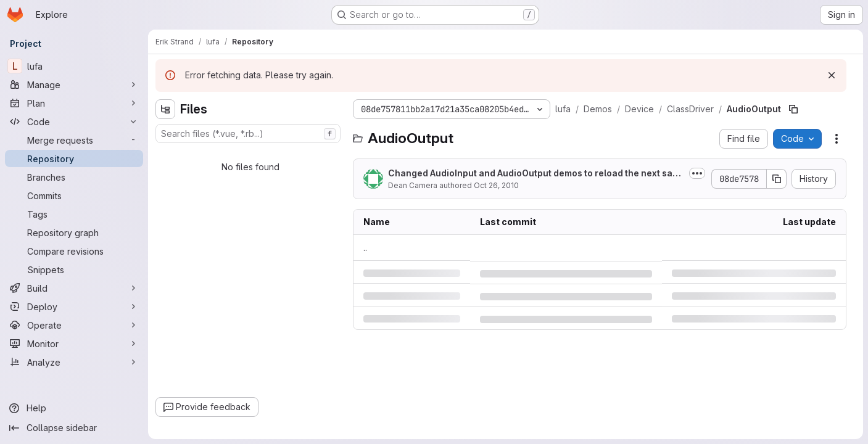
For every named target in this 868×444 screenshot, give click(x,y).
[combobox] (248, 134)
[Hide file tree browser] (165, 109)
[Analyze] (74, 362)
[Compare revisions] (74, 251)
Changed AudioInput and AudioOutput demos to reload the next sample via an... (534, 174)
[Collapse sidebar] (74, 428)
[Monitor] (74, 343)
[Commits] (74, 195)
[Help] (74, 408)
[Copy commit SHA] (777, 179)
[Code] (74, 121)
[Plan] (74, 103)
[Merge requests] (74, 140)
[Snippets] (74, 269)
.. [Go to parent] (365, 248)
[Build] (74, 288)
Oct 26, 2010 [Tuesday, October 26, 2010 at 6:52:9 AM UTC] (496, 185)
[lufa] (74, 66)
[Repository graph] (74, 232)
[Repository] (74, 158)
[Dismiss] (832, 75)
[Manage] (74, 84)
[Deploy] (74, 306)
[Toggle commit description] (697, 173)
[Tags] (74, 214)
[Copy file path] (793, 109)
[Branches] (74, 177)
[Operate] (74, 325)
